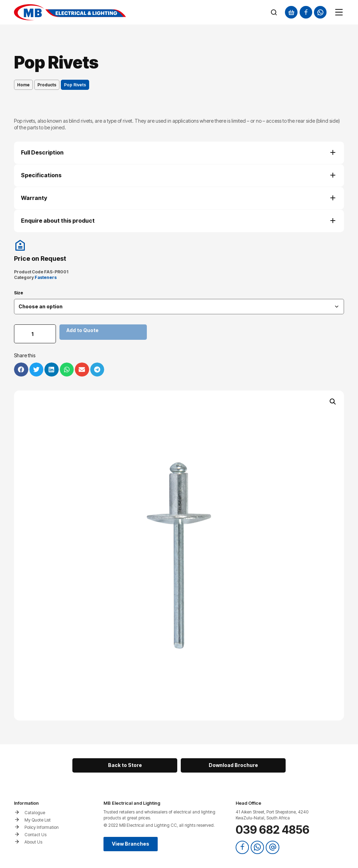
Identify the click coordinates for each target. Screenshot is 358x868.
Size (19, 293)
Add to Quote (83, 330)
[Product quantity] (35, 334)
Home (23, 85)
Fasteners (46, 277)
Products (47, 85)
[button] (333, 402)
